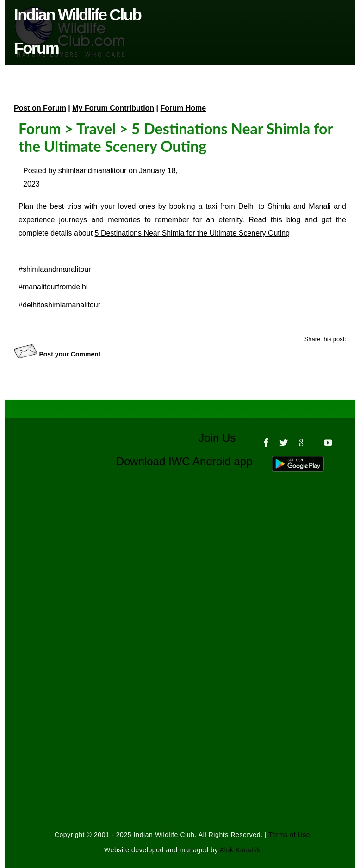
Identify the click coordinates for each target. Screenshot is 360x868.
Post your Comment (70, 354)
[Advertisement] (182, 580)
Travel (96, 128)
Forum (40, 128)
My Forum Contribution (113, 108)
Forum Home (183, 108)
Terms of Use (290, 835)
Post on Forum (40, 108)
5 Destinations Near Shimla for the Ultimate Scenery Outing (192, 233)
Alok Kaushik (240, 850)
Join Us (223, 438)
